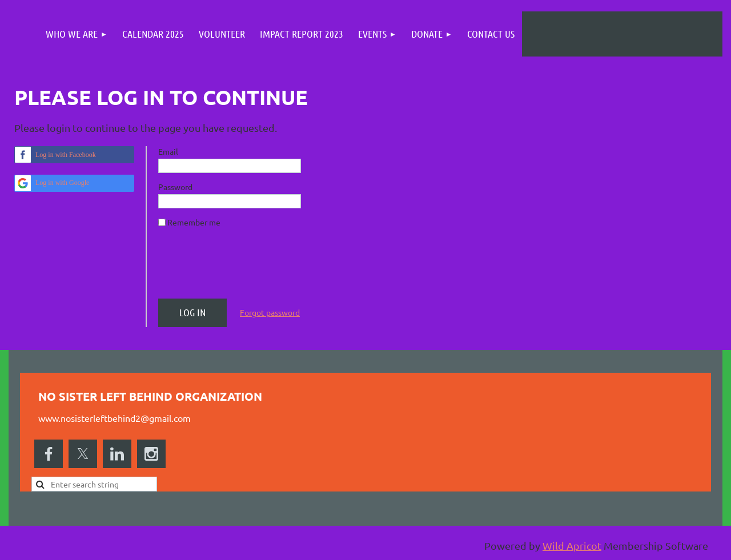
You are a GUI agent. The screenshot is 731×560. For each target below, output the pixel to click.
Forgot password (270, 312)
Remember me (194, 222)
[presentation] (245, 268)
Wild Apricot (572, 545)
